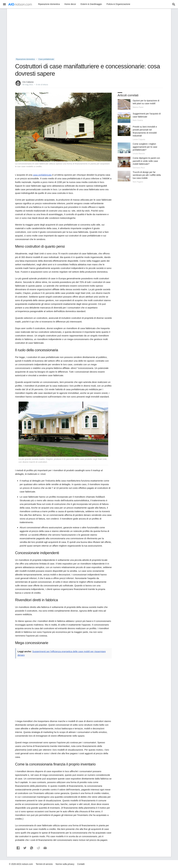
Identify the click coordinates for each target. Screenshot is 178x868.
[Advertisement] (89, 33)
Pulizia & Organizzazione (118, 4)
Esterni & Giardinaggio (91, 4)
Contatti (81, 864)
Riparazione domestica (49, 4)
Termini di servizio (44, 864)
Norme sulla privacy (65, 864)
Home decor (70, 4)
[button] (18, 848)
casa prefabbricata (42, 175)
